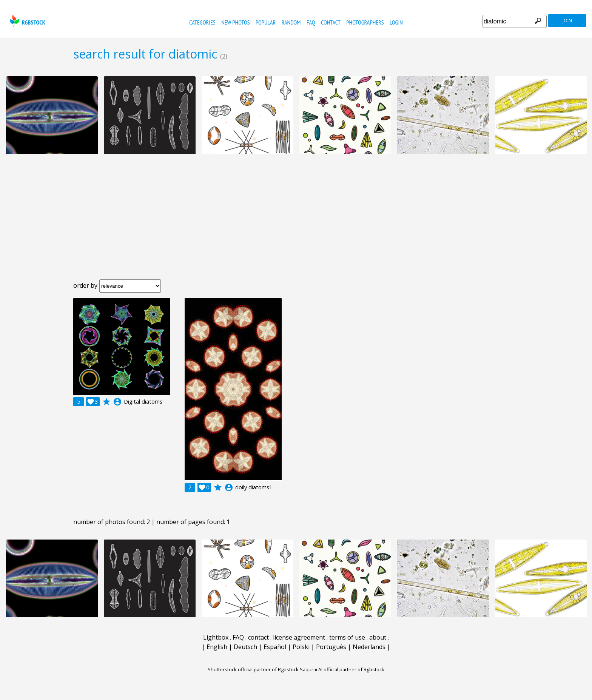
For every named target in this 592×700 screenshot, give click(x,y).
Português (331, 647)
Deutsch (245, 647)
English (217, 647)
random (291, 22)
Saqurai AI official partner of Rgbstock (342, 669)
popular (266, 22)
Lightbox (216, 637)
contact (331, 22)
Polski (301, 647)
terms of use (347, 637)
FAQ (311, 22)
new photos (235, 22)
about (378, 637)
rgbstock (27, 21)
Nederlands (369, 647)
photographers (365, 22)
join (567, 21)
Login (396, 22)
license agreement (299, 637)
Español (275, 647)
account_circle (117, 402)
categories (202, 22)
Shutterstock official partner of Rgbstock (253, 669)
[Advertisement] (296, 223)
